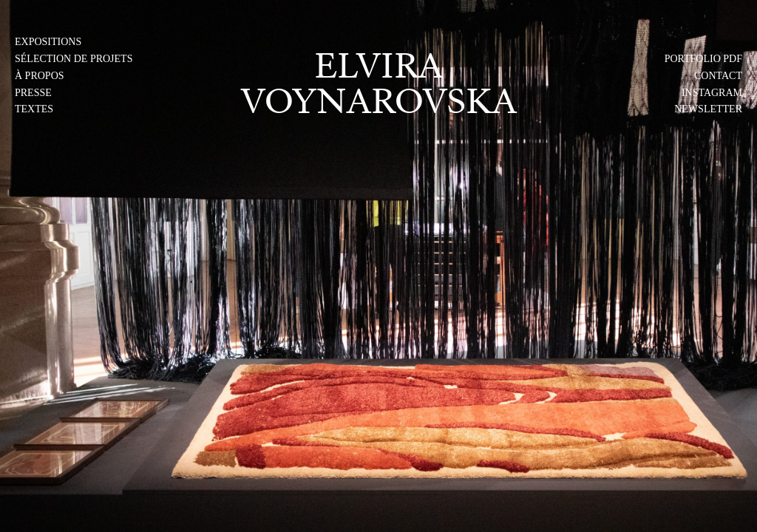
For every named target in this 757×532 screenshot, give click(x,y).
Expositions (48, 42)
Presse (33, 93)
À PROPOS (40, 76)
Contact (718, 76)
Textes (34, 109)
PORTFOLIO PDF (703, 59)
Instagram (712, 93)
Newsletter (708, 109)
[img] (378, 266)
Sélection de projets (74, 59)
